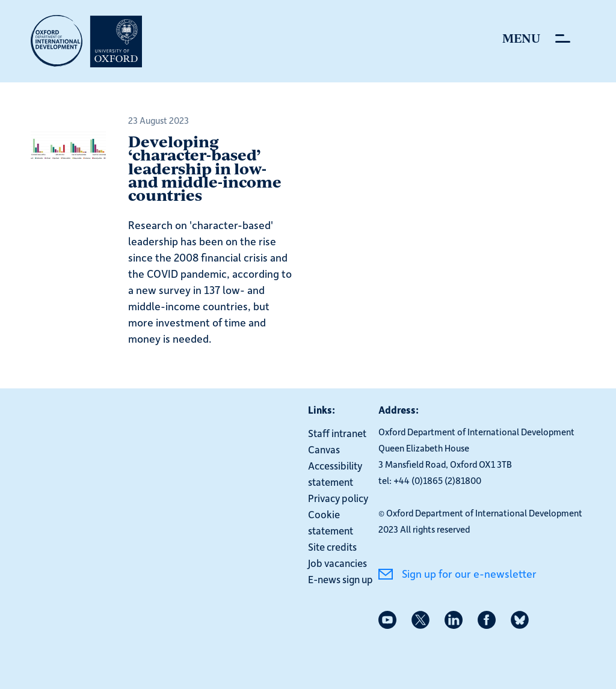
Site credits (332, 547)
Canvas (324, 449)
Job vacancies (337, 563)
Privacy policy (338, 498)
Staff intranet (337, 433)
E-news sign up (340, 579)
